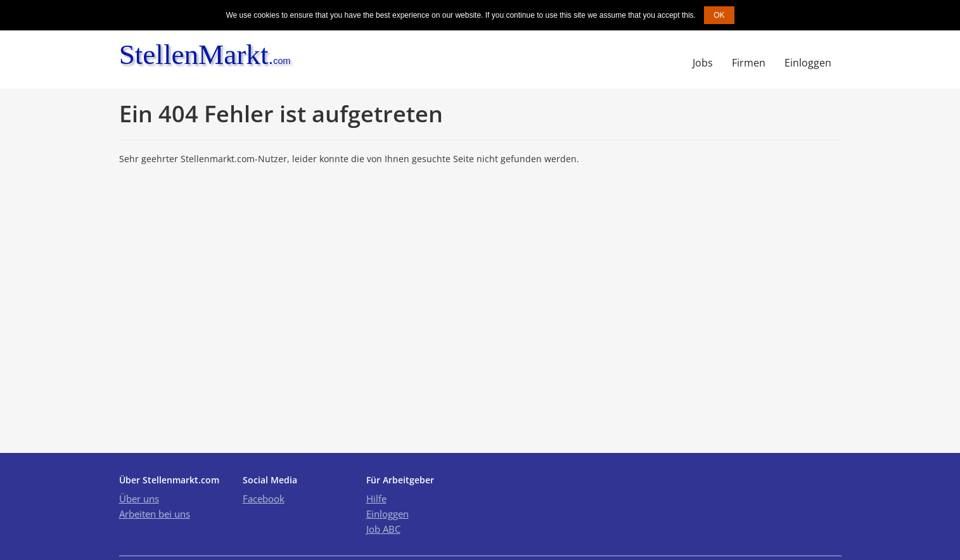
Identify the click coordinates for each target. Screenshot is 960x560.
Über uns (139, 499)
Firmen (749, 63)
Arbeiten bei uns (155, 514)
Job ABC (383, 529)
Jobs (703, 63)
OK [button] (719, 15)
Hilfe (376, 499)
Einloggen (808, 63)
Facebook (264, 499)
